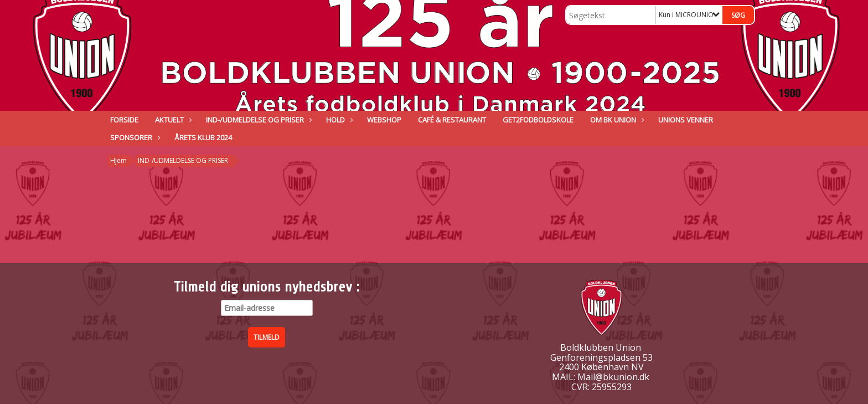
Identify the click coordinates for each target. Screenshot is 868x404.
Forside (124, 120)
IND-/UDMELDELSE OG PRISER (258, 120)
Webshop (384, 120)
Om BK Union (616, 120)
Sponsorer (134, 137)
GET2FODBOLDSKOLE (538, 120)
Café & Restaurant (452, 120)
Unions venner (686, 120)
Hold (338, 120)
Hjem (118, 160)
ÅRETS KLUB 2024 (203, 137)
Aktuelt (172, 120)
